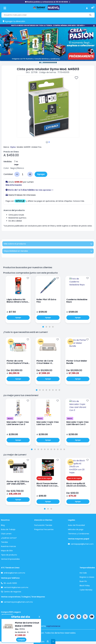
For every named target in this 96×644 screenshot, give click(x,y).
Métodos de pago (76, 529)
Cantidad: (8, 174)
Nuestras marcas (8, 546)
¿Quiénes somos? (9, 538)
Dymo (13, 147)
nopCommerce (53, 626)
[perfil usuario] (87, 8)
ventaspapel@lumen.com (82, 544)
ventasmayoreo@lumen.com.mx (18, 602)
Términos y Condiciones (79, 534)
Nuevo (10, 418)
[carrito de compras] (92, 8)
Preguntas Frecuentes (44, 529)
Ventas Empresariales (10, 559)
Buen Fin (83, 581)
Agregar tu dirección (14, 21)
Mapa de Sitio (7, 551)
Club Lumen (6, 534)
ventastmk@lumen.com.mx (16, 587)
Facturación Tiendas (43, 525)
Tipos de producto (9, 555)
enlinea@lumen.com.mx (14, 573)
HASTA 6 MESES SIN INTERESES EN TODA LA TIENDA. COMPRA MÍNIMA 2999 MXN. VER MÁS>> (48, 25)
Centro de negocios (12, 592)
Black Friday (85, 586)
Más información (14, 185)
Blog (3, 525)
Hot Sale (83, 573)
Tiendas (4, 542)
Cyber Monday (86, 590)
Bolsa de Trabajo (8, 529)
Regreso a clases (87, 577)
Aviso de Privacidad (76, 525)
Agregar (41, 174)
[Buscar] (90, 15)
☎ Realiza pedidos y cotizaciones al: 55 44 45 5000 (46, 2)
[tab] (43, 327)
